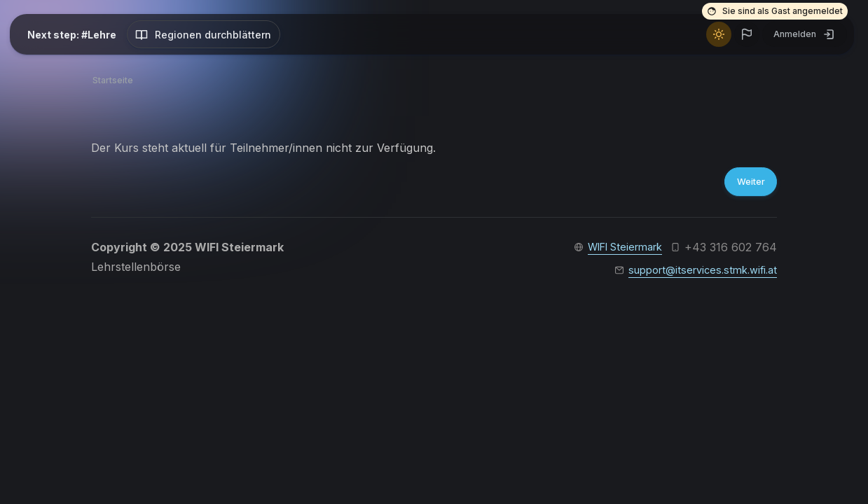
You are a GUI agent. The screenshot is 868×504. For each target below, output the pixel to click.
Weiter (746, 183)
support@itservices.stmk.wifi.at (696, 274)
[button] (747, 34)
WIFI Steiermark (619, 250)
